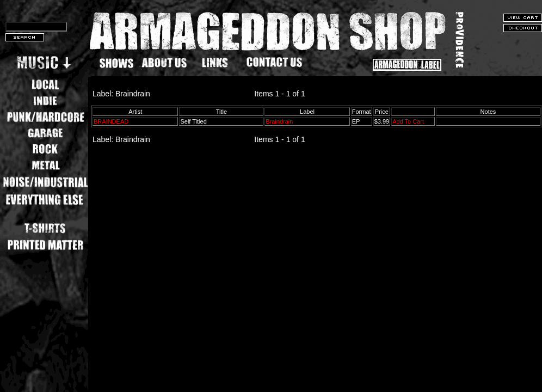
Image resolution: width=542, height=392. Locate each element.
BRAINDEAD (111, 121)
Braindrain (279, 121)
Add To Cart (408, 121)
